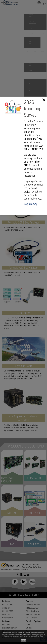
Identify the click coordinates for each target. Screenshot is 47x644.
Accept (23, 641)
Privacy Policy (40, 636)
